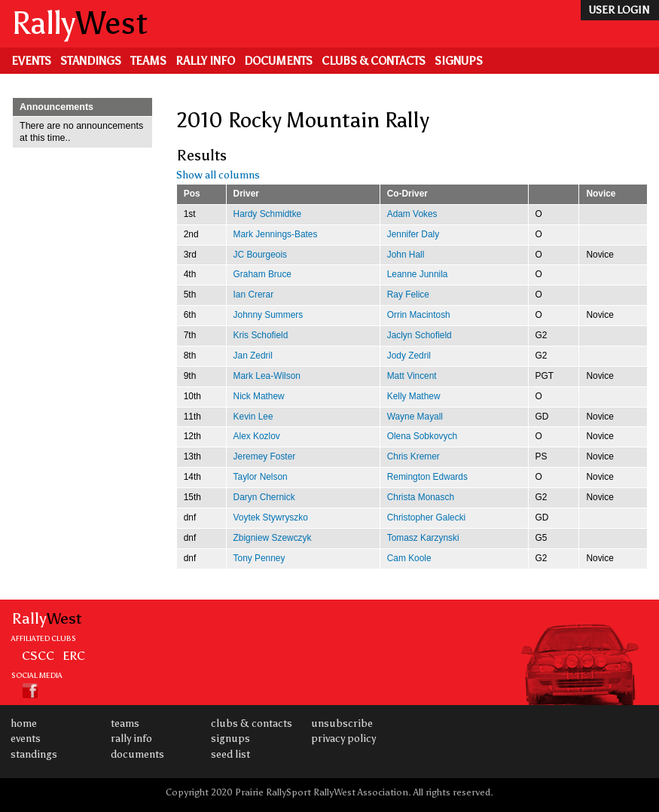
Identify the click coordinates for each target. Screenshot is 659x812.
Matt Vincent (412, 376)
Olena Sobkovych (422, 436)
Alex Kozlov (257, 436)
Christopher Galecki (427, 517)
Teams (148, 61)
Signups (459, 61)
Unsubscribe (342, 723)
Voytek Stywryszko (271, 517)
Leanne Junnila (418, 274)
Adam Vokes (412, 214)
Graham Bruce (262, 274)
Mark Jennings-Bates (276, 234)
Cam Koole (409, 558)
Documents (278, 61)
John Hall (406, 255)
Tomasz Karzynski (423, 538)
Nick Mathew (259, 396)
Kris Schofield (261, 335)
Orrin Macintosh (419, 315)
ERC (74, 655)
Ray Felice (408, 295)
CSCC (38, 655)
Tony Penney (259, 558)
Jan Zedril (253, 356)
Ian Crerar (254, 295)
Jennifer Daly (413, 234)
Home (24, 723)
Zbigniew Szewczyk (273, 538)
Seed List (230, 754)
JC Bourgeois (260, 255)
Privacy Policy (343, 739)
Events (31, 61)
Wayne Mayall (415, 417)
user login (619, 10)
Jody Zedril (409, 356)
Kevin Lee (253, 417)
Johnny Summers (268, 315)
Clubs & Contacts (374, 61)
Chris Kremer (413, 456)
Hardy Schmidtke (268, 214)
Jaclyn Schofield (420, 335)
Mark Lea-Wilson (267, 376)
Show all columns (218, 175)
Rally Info (205, 61)
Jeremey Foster (265, 456)
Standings (91, 61)
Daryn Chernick (264, 497)
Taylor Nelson (261, 477)
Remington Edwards (427, 477)
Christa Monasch (421, 497)
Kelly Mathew (414, 396)
